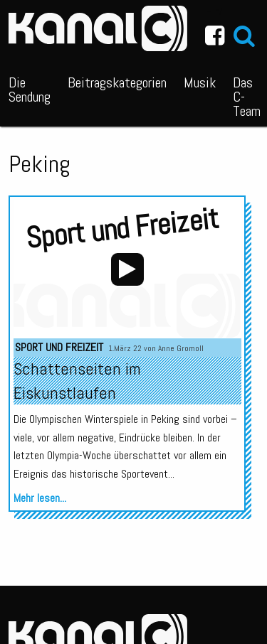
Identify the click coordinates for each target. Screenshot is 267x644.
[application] (127, 270)
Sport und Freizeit (59, 347)
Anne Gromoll (181, 348)
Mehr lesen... (40, 498)
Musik (200, 82)
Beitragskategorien (117, 82)
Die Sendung (30, 90)
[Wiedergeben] (127, 269)
